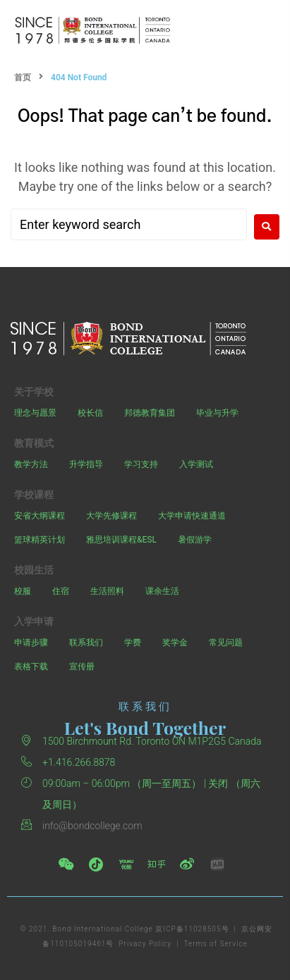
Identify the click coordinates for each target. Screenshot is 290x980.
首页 (23, 77)
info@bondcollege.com (92, 826)
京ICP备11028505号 (192, 929)
